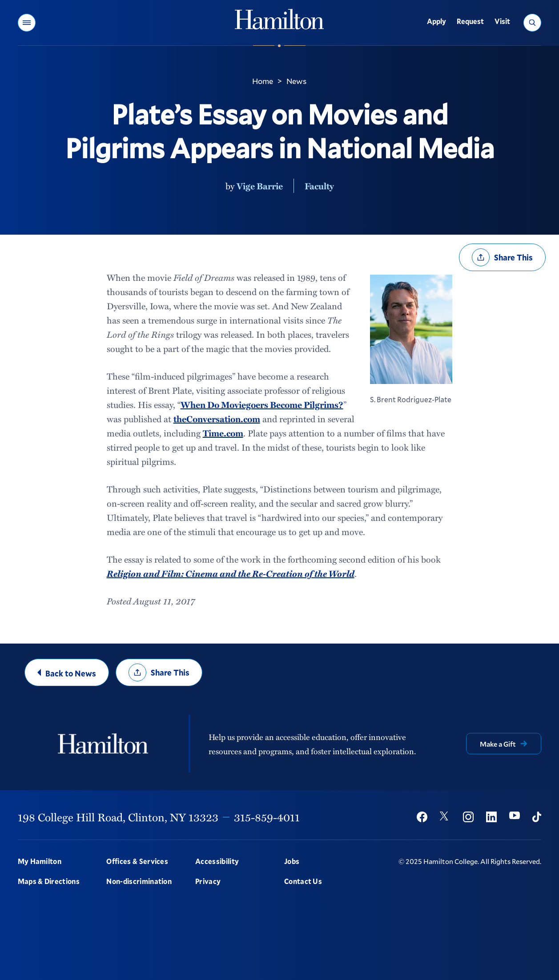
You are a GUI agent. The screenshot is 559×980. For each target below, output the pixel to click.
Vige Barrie (260, 186)
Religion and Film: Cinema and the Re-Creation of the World (231, 573)
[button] (27, 23)
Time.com (223, 433)
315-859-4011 (267, 817)
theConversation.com (217, 419)
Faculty (319, 186)
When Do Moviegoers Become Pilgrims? (262, 404)
